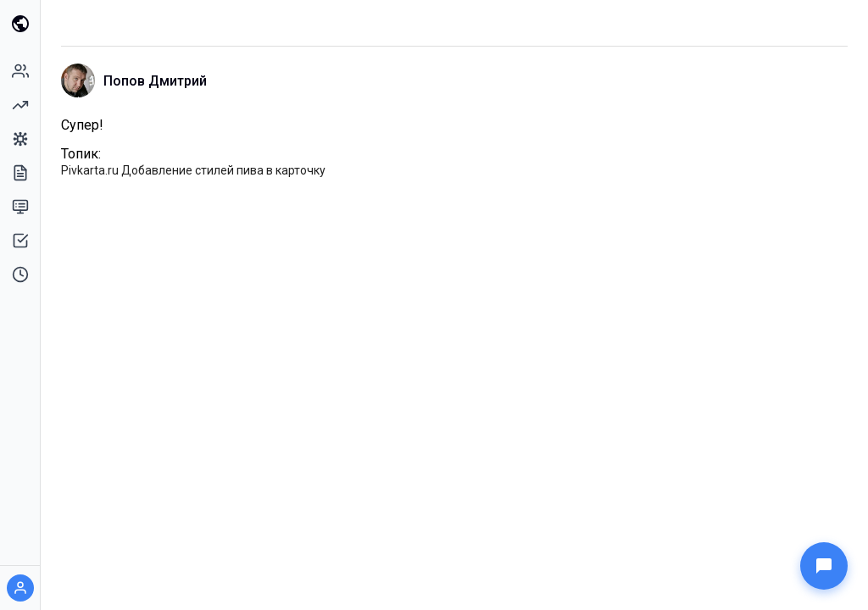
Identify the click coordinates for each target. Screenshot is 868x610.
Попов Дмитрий (155, 81)
